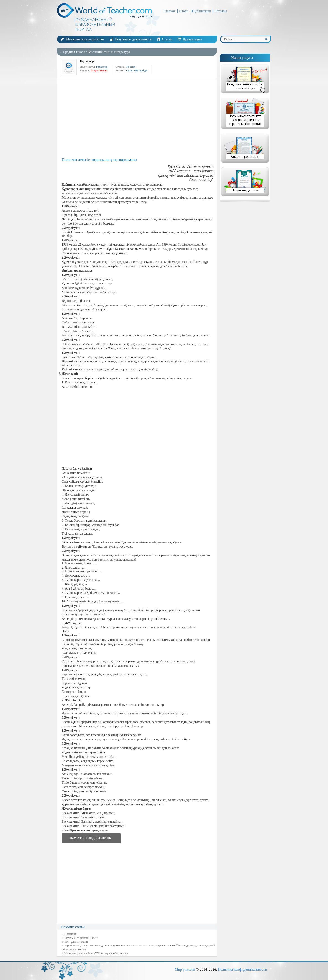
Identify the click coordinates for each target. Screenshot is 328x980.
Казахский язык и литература (109, 52)
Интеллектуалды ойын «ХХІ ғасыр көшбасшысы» (96, 953)
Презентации (192, 39)
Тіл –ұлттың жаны (76, 942)
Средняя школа (74, 52)
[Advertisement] (138, 118)
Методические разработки (85, 39)
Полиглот (70, 934)
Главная (169, 11)
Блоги (184, 11)
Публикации (202, 11)
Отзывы (221, 11)
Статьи (167, 39)
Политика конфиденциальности (242, 969)
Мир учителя (185, 969)
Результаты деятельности (133, 39)
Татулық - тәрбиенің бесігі (82, 938)
